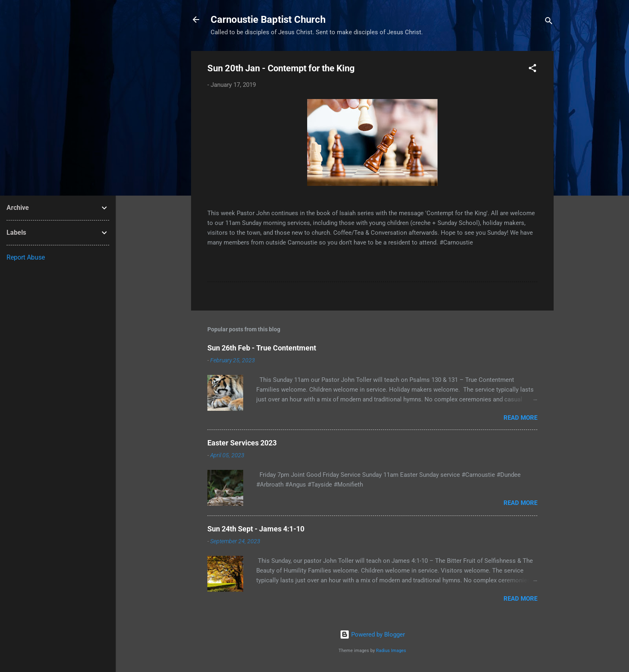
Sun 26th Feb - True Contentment (262, 348)
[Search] (549, 22)
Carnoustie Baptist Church (268, 20)
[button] (532, 69)
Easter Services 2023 (242, 443)
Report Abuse (26, 257)
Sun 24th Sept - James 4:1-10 (256, 529)
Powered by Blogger (372, 635)
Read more (520, 418)
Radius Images (391, 651)
